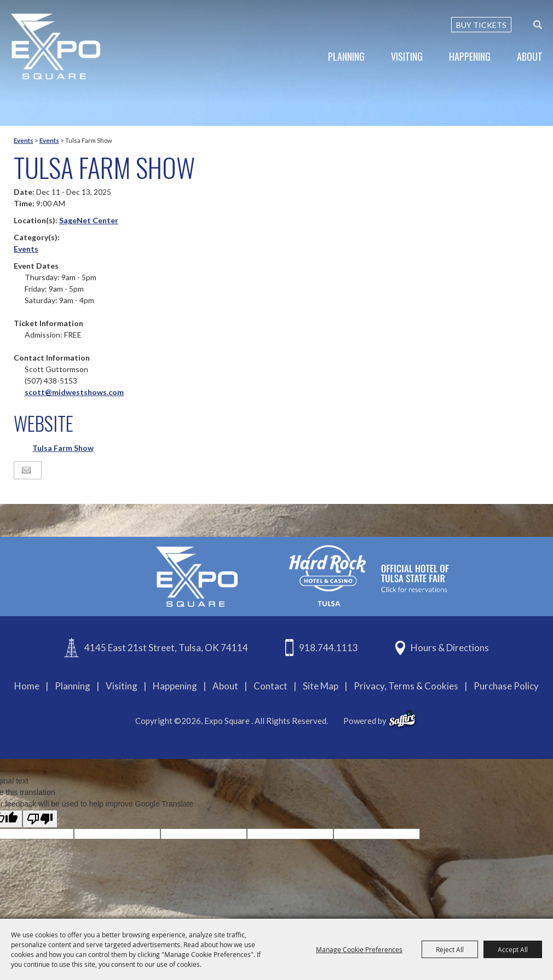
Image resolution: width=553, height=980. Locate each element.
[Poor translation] (40, 819)
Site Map (321, 686)
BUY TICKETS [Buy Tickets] (481, 25)
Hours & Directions (450, 648)
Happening (470, 56)
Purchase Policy (506, 686)
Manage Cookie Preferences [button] (359, 949)
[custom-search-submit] (538, 25)
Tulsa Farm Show (63, 448)
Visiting (407, 56)
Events (24, 140)
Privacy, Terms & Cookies (406, 686)
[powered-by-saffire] (402, 719)
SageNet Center (89, 220)
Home (27, 686)
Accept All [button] (513, 949)
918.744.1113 (329, 648)
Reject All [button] (450, 949)
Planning (346, 56)
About (530, 56)
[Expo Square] (56, 47)
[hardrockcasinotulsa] (369, 575)
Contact (270, 686)
